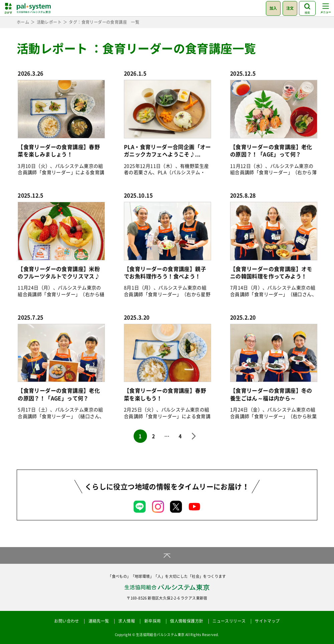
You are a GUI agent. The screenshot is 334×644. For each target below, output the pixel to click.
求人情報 (127, 621)
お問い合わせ (66, 621)
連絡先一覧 (99, 621)
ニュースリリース (229, 621)
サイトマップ (267, 621)
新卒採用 (153, 621)
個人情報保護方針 (187, 621)
